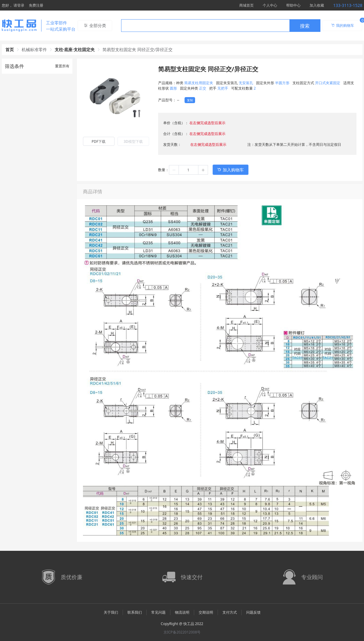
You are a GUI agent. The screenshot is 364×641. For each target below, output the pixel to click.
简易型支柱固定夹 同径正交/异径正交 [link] (138, 49)
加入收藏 (317, 5)
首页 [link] (10, 49)
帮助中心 (293, 5)
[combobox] (221, 26)
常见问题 (158, 612)
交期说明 (206, 612)
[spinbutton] (188, 170)
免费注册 (36, 5)
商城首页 (246, 5)
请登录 (19, 5)
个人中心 (270, 5)
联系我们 (135, 612)
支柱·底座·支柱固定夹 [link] (75, 49)
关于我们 (111, 612)
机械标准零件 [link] (34, 49)
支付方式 (230, 612)
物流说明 (182, 612)
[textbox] (205, 26)
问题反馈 (253, 612)
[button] (174, 170)
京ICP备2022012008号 (182, 632)
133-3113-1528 (348, 5)
